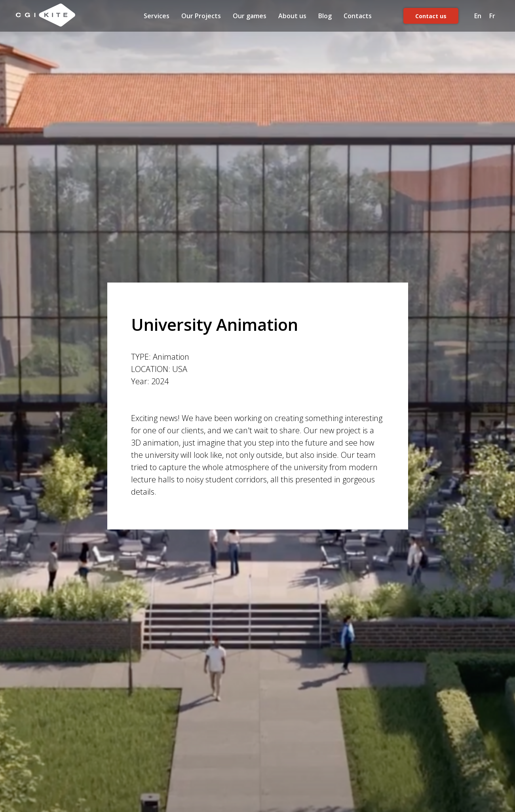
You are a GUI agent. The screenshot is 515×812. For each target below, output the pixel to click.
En (478, 16)
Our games (250, 16)
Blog (325, 16)
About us (292, 16)
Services (157, 16)
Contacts (358, 16)
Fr (492, 16)
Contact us (431, 16)
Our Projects (201, 16)
